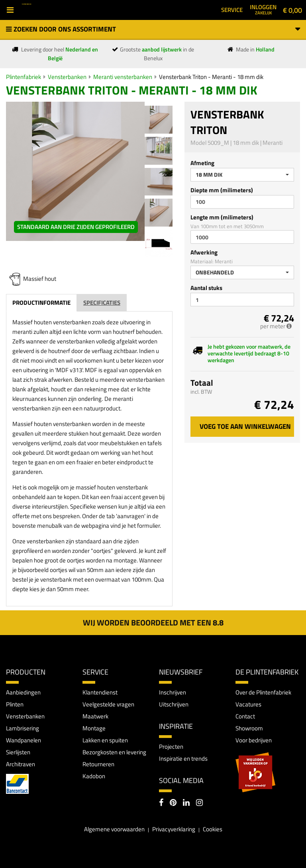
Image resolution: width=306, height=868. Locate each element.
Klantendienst (100, 692)
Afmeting (202, 163)
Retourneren (98, 764)
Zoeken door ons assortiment (153, 29)
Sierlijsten (18, 752)
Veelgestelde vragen (108, 704)
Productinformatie (41, 303)
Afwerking (204, 252)
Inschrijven (173, 692)
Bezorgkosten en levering (114, 752)
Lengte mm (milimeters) (222, 217)
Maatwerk (95, 716)
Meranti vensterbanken (123, 77)
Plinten (15, 704)
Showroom (249, 728)
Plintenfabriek (24, 77)
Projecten (171, 747)
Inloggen (263, 9)
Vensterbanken (67, 77)
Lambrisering (23, 728)
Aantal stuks (206, 288)
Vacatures (248, 704)
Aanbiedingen (23, 692)
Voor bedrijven (254, 740)
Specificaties (102, 303)
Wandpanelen (24, 740)
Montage (94, 728)
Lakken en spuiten (105, 740)
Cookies (213, 829)
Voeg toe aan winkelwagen (245, 426)
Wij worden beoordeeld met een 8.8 (153, 622)
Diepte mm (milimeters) (222, 190)
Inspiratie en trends (183, 759)
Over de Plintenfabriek (263, 692)
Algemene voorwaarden (114, 829)
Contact (245, 716)
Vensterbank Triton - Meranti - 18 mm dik (211, 77)
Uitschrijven (174, 704)
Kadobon (94, 776)
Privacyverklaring (174, 829)
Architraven (21, 764)
